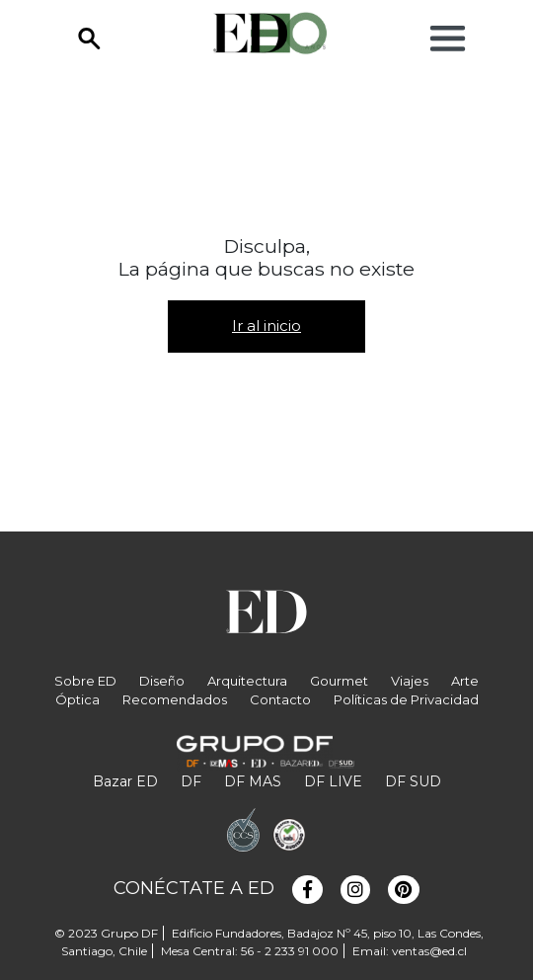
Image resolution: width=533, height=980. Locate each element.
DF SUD (413, 781)
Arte (465, 681)
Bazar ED (125, 781)
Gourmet (339, 681)
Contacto (280, 699)
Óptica (77, 699)
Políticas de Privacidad (406, 699)
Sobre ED (85, 681)
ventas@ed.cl (429, 951)
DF (191, 781)
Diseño (162, 681)
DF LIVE (333, 781)
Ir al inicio (266, 326)
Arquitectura (247, 681)
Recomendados (175, 699)
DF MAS (253, 781)
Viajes (410, 681)
